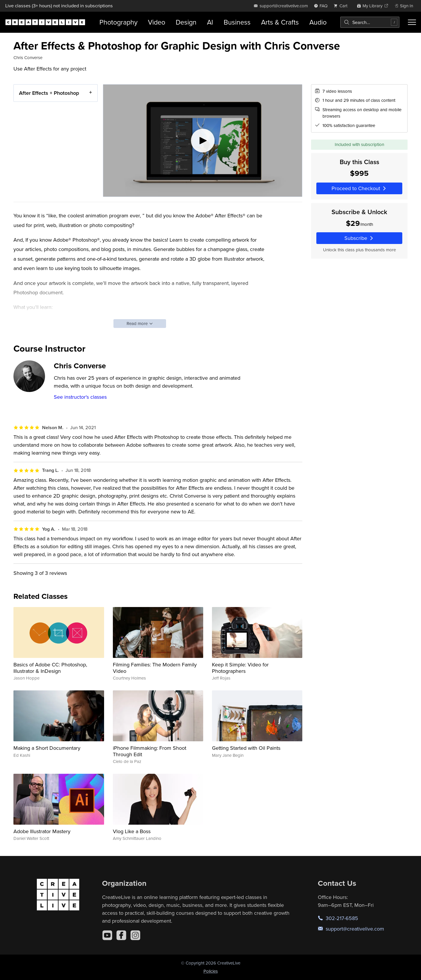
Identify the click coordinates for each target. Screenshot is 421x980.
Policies (211, 971)
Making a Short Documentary (47, 748)
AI (210, 22)
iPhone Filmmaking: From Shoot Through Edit (150, 751)
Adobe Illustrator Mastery (42, 831)
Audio (318, 22)
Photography (118, 22)
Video (157, 22)
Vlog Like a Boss (132, 831)
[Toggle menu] (412, 22)
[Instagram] (135, 935)
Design (186, 22)
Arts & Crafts (280, 22)
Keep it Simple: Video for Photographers (240, 668)
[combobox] (370, 22)
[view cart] (342, 6)
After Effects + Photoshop (49, 93)
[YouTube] (107, 935)
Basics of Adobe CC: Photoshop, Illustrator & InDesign (50, 668)
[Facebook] (121, 935)
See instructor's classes (80, 397)
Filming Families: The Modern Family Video (155, 668)
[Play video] (203, 141)
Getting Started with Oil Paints (246, 748)
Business (237, 22)
